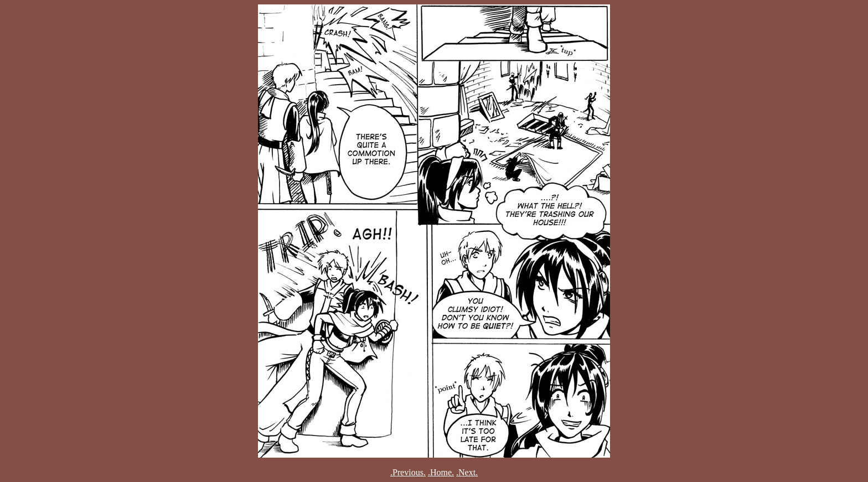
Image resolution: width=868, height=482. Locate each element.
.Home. (441, 472)
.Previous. (408, 472)
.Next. (467, 472)
